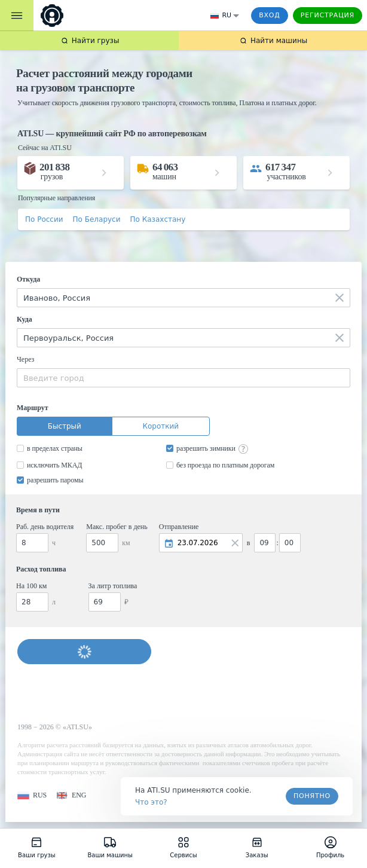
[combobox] (183, 298)
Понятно (312, 796)
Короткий (160, 426)
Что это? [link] (151, 802)
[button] (32, 795)
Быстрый (65, 426)
